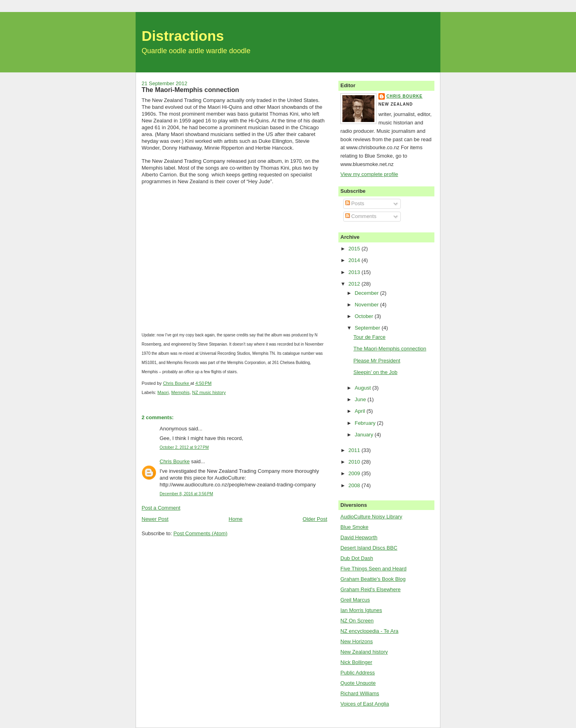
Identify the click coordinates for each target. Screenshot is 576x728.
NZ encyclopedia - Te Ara (369, 631)
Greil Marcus (355, 600)
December (368, 293)
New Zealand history (364, 652)
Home (236, 519)
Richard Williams (360, 693)
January (365, 435)
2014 (355, 260)
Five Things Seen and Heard (373, 569)
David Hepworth (359, 537)
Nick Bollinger (356, 662)
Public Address (358, 673)
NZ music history (209, 392)
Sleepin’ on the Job (375, 372)
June (361, 399)
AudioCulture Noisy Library (371, 517)
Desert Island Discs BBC (369, 548)
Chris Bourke (175, 461)
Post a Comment (161, 508)
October (365, 316)
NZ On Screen (357, 621)
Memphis (180, 392)
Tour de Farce (369, 337)
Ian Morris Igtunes (361, 610)
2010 (355, 462)
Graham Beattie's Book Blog (373, 579)
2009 (355, 473)
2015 (355, 249)
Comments (361, 216)
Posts (355, 203)
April (361, 411)
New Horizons (357, 641)
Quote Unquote (358, 683)
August (364, 388)
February (366, 423)
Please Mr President (377, 361)
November (368, 305)
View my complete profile (369, 174)
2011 (355, 450)
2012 (355, 284)
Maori (163, 392)
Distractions (183, 36)
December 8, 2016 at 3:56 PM (186, 494)
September (368, 328)
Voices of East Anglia (365, 704)
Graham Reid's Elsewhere (371, 589)
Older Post (315, 519)
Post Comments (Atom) (201, 533)
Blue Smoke (354, 527)
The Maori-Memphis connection (390, 349)
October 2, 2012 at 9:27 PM (184, 447)
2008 (355, 485)
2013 (355, 272)
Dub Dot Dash (357, 558)
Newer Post (155, 519)
